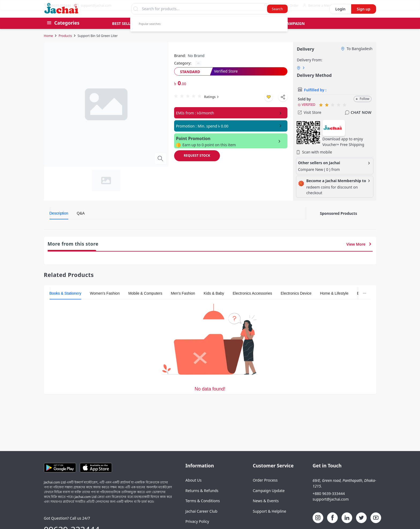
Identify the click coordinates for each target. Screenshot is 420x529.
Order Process (265, 490)
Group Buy (157, 34)
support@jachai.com (331, 509)
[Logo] (61, 22)
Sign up (364, 19)
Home (48, 46)
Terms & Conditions (203, 511)
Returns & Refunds (202, 501)
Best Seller (124, 34)
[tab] (59, 223)
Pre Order (190, 34)
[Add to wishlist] (269, 107)
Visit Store (310, 123)
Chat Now (358, 123)
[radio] (176, 106)
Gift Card (221, 34)
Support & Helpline (270, 521)
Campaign (295, 34)
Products (65, 46)
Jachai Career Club (201, 521)
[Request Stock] (197, 166)
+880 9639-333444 (329, 504)
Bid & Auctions (257, 34)
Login (340, 19)
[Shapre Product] (283, 107)
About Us (193, 490)
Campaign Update (269, 501)
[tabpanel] (178, 236)
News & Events (266, 511)
